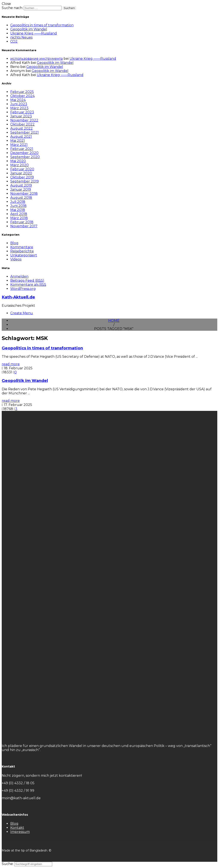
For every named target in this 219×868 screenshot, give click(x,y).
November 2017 (24, 226)
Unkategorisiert (24, 255)
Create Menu (22, 313)
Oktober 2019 (22, 177)
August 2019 (21, 185)
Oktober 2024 (22, 96)
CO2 (14, 41)
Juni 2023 (19, 104)
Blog (14, 243)
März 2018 (19, 218)
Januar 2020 (21, 173)
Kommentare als (28, 285)
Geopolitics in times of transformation (42, 25)
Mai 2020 (18, 161)
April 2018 (19, 214)
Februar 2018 (22, 222)
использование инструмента (36, 59)
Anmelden (19, 276)
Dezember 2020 (24, 153)
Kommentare (22, 247)
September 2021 (24, 132)
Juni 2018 (18, 206)
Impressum (20, 832)
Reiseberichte (22, 251)
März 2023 (19, 108)
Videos (16, 259)
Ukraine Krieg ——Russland (34, 33)
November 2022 (24, 120)
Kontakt (17, 828)
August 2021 (21, 137)
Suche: (8, 864)
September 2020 (25, 157)
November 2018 (24, 194)
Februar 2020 (22, 169)
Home (114, 321)
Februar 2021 (22, 149)
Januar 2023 (21, 116)
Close (6, 4)
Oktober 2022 (22, 124)
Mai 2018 (18, 210)
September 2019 (24, 181)
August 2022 (21, 128)
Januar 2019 (21, 189)
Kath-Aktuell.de (18, 297)
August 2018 (21, 198)
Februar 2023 (22, 112)
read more (11, 364)
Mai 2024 (18, 100)
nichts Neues (21, 37)
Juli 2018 (18, 202)
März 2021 (19, 145)
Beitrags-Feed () (27, 281)
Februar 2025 (22, 92)
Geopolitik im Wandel (29, 29)
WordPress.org (23, 289)
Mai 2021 (18, 141)
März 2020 (19, 165)
